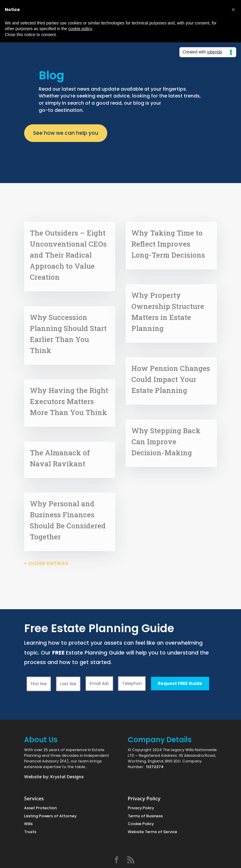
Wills (28, 824)
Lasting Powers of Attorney (50, 816)
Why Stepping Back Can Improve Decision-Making (166, 442)
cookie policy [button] (80, 29)
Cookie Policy (141, 824)
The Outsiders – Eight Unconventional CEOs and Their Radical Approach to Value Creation (68, 255)
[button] (233, 10)
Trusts (30, 832)
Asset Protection (41, 808)
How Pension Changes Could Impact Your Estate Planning (171, 379)
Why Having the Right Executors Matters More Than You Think (69, 401)
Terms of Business (145, 816)
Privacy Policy (141, 808)
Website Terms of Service (153, 832)
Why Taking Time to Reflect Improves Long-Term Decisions (168, 244)
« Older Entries (46, 563)
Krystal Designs (67, 777)
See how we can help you (66, 133)
